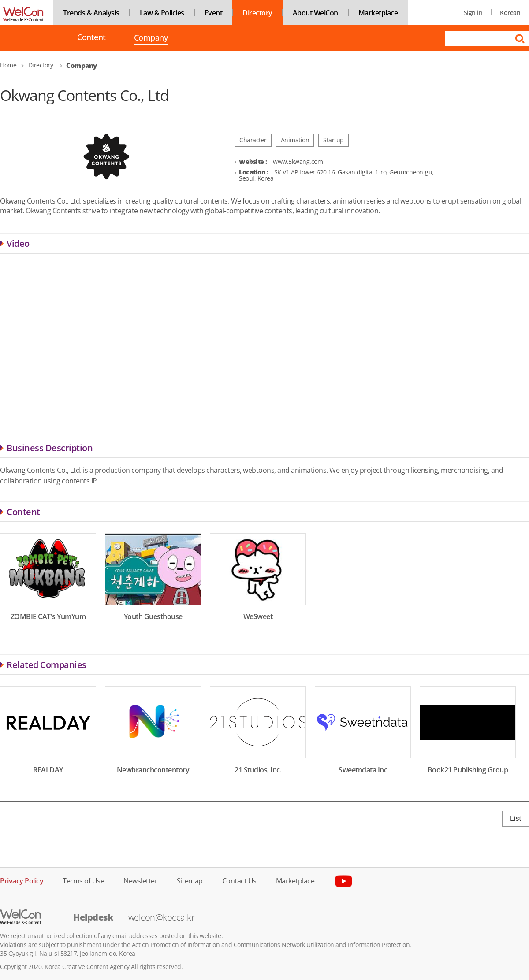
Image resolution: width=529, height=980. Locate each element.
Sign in (473, 13)
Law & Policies (162, 13)
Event (214, 13)
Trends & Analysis (91, 13)
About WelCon (315, 13)
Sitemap (190, 880)
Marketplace (378, 13)
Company (151, 38)
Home (8, 65)
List (516, 819)
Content (91, 37)
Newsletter (140, 880)
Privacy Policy (22, 880)
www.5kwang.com (298, 161)
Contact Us (239, 880)
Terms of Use (83, 880)
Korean (510, 13)
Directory (257, 13)
